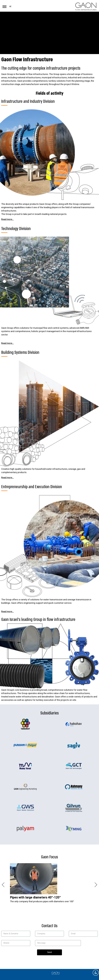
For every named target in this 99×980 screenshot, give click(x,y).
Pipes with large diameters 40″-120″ (35, 898)
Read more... (7, 219)
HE (10, 7)
